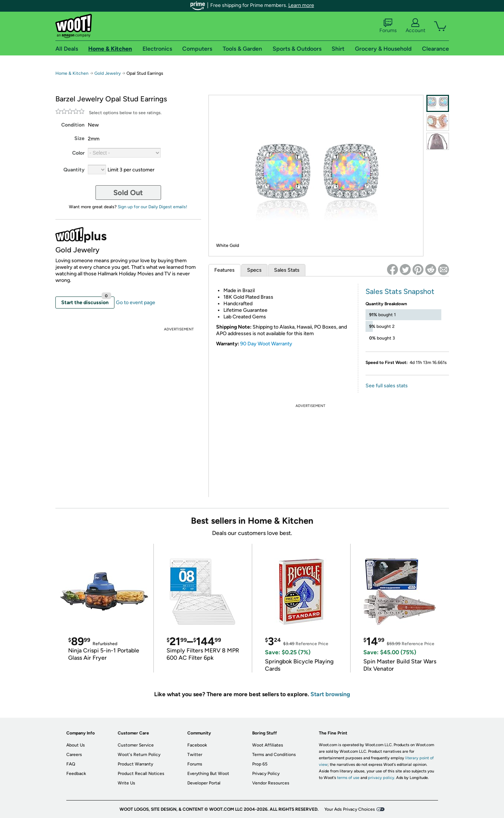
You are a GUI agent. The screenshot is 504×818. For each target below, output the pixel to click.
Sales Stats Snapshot (400, 291)
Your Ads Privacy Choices (350, 809)
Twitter (195, 755)
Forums (388, 26)
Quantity (74, 170)
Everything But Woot (208, 774)
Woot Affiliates (268, 745)
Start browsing (330, 694)
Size (79, 138)
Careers (74, 755)
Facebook (197, 745)
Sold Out (128, 193)
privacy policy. (382, 778)
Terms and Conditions (274, 755)
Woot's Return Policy (139, 755)
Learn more (301, 5)
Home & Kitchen (72, 73)
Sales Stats (287, 270)
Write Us (126, 783)
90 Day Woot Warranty (266, 344)
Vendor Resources (271, 783)
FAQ (71, 764)
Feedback (76, 774)
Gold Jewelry (108, 73)
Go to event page (136, 303)
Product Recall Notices (141, 774)
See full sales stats (387, 386)
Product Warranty (135, 764)
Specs (254, 270)
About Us (76, 745)
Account (415, 26)
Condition (73, 125)
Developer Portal (204, 783)
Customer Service (136, 745)
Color (78, 153)
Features (224, 270)
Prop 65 (260, 764)
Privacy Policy (266, 774)
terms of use (348, 778)
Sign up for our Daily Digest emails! (153, 207)
